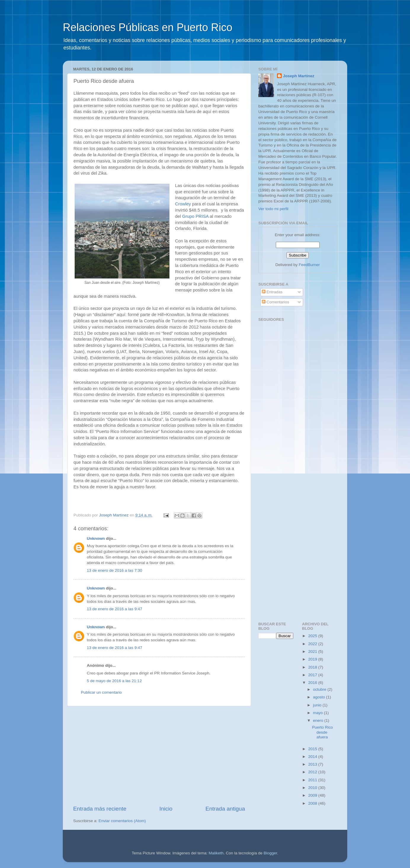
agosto (320, 697)
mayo (319, 713)
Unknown (96, 538)
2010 (313, 788)
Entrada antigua (225, 809)
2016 (313, 683)
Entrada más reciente (100, 809)
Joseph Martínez (299, 76)
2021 (313, 652)
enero (319, 720)
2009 (313, 795)
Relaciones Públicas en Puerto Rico (148, 27)
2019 (313, 659)
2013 (313, 764)
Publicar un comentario (101, 692)
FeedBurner (309, 265)
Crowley (183, 204)
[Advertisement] (159, 756)
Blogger (270, 853)
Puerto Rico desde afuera (322, 732)
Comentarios (276, 302)
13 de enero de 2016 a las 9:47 (114, 609)
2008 (313, 803)
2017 (313, 675)
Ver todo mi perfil (273, 209)
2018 (313, 667)
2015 (313, 749)
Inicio (166, 809)
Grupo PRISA (195, 216)
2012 (313, 772)
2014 (313, 757)
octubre (320, 689)
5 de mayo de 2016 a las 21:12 (114, 681)
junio (318, 705)
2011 (313, 780)
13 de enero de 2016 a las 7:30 (114, 570)
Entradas (272, 292)
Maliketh (216, 853)
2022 (313, 644)
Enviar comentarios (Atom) (122, 821)
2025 (313, 636)
